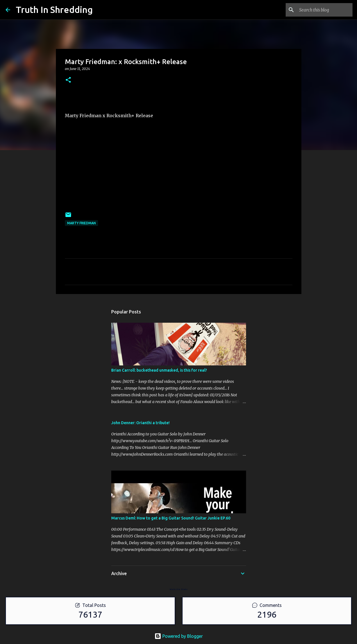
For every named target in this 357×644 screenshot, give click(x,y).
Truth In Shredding (54, 10)
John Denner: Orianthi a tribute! (140, 423)
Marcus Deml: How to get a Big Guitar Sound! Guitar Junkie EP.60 (171, 518)
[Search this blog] (323, 10)
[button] (68, 80)
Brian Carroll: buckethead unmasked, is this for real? (159, 370)
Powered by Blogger (179, 636)
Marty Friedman (81, 223)
